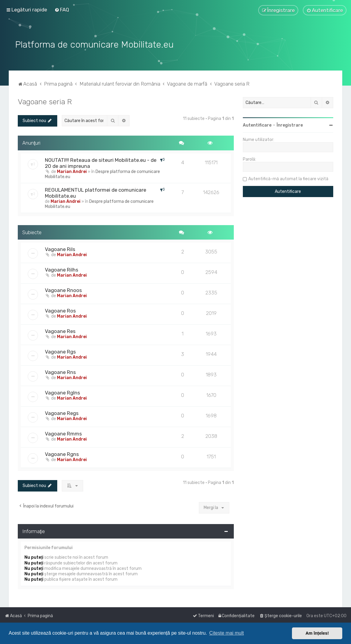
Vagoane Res (60, 331)
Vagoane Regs (62, 413)
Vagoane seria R (45, 101)
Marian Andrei (72, 171)
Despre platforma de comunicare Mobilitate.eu (102, 173)
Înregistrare (290, 125)
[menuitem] (62, 10)
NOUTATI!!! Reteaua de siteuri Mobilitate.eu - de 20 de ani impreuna (101, 162)
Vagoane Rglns (63, 392)
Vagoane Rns (60, 372)
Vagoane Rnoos (63, 290)
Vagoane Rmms (63, 433)
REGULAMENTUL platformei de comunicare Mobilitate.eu (96, 192)
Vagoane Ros (60, 310)
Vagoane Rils (60, 249)
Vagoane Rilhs (62, 269)
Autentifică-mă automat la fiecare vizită (288, 178)
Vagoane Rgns (62, 454)
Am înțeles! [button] (317, 633)
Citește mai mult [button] (227, 633)
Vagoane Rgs (60, 351)
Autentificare (257, 125)
